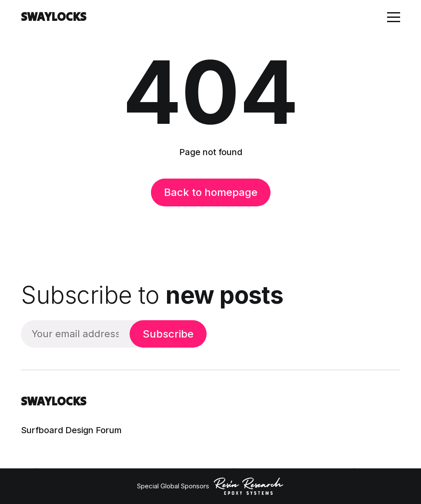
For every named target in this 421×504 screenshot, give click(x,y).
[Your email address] (75, 334)
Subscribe (168, 334)
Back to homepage (211, 192)
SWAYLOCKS (53, 17)
